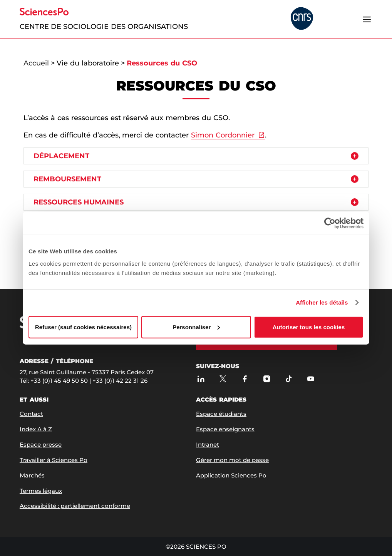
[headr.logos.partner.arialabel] (302, 19)
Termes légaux (41, 491)
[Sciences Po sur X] (223, 379)
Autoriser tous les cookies (309, 327)
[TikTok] (289, 379)
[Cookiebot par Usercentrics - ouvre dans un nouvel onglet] (330, 223)
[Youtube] (311, 379)
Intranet (208, 445)
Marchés (32, 475)
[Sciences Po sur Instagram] (267, 379)
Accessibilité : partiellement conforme (75, 506)
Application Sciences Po (231, 475)
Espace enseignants (225, 429)
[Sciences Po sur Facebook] (245, 379)
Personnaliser (196, 327)
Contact (31, 414)
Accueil (36, 63)
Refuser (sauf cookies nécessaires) (83, 327)
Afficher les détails (322, 302)
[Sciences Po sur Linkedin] (201, 379)
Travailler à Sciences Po (54, 460)
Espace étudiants (221, 414)
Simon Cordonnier (223, 135)
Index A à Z (36, 429)
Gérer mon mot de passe (232, 460)
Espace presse (41, 445)
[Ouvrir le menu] (367, 19)
